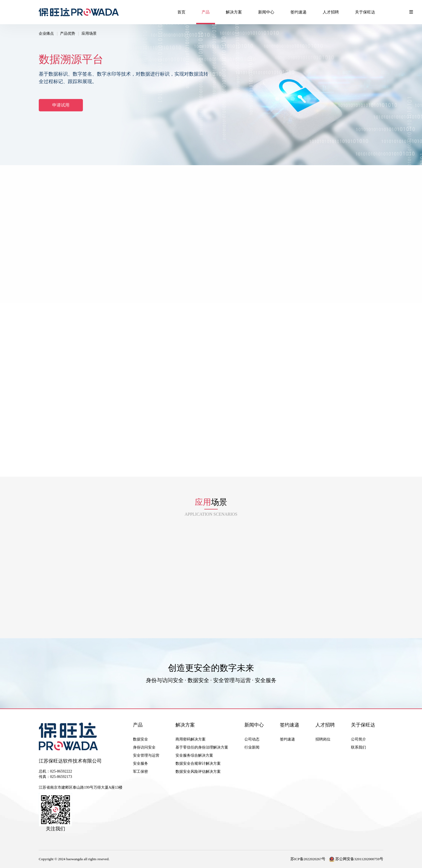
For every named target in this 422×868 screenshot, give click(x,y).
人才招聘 (331, 12)
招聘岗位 (323, 739)
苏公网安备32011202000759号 (356, 859)
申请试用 (61, 105)
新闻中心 (266, 12)
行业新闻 (252, 747)
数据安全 (140, 739)
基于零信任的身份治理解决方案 (202, 747)
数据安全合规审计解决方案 (198, 764)
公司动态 (252, 739)
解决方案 (234, 12)
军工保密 (140, 772)
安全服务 (140, 764)
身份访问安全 (144, 747)
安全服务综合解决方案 (194, 755)
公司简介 (358, 739)
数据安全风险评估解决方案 (198, 772)
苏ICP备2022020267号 (308, 859)
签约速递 (298, 12)
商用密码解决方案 (191, 739)
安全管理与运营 (146, 755)
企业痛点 (46, 33)
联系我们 (358, 747)
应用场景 (89, 33)
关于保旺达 (365, 12)
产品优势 (68, 33)
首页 (181, 12)
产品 (206, 12)
